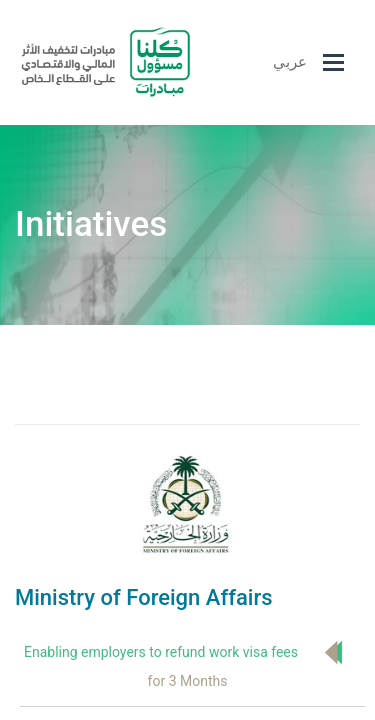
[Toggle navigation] (333, 62)
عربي (290, 62)
